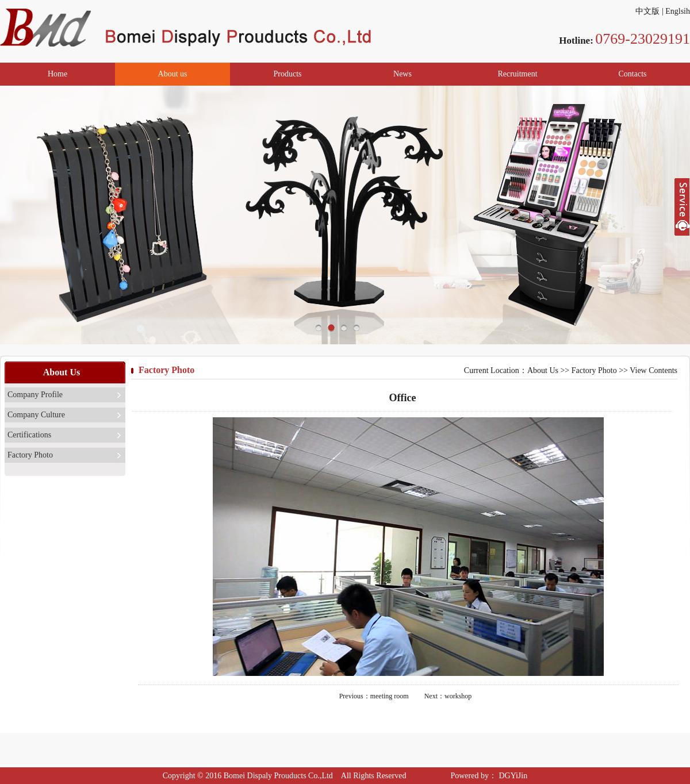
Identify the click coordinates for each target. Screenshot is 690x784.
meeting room (390, 696)
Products (288, 74)
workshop (458, 696)
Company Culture (36, 415)
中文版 (647, 11)
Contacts (633, 74)
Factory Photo (30, 455)
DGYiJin (512, 776)
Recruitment (517, 74)
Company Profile (35, 395)
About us (173, 74)
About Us (543, 370)
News (402, 74)
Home (57, 74)
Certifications (29, 435)
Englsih (678, 11)
